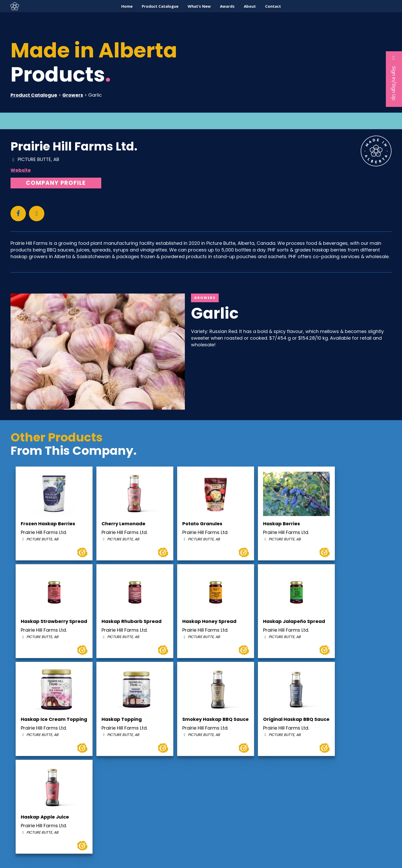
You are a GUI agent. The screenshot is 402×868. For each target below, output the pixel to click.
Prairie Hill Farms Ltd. (74, 146)
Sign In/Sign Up (394, 78)
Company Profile (56, 183)
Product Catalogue (34, 95)
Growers (73, 95)
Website (21, 170)
